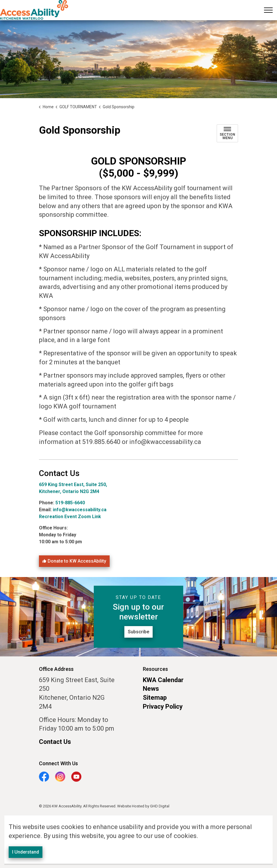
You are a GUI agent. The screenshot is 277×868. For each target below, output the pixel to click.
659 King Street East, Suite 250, (73, 485)
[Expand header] (268, 10)
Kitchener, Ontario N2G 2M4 (69, 491)
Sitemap (155, 698)
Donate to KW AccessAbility (74, 561)
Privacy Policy (163, 706)
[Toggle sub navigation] (227, 133)
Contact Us (55, 742)
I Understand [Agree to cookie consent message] (26, 856)
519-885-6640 (71, 503)
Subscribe (138, 632)
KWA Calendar (163, 680)
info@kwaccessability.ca (80, 510)
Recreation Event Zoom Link (70, 517)
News (151, 689)
